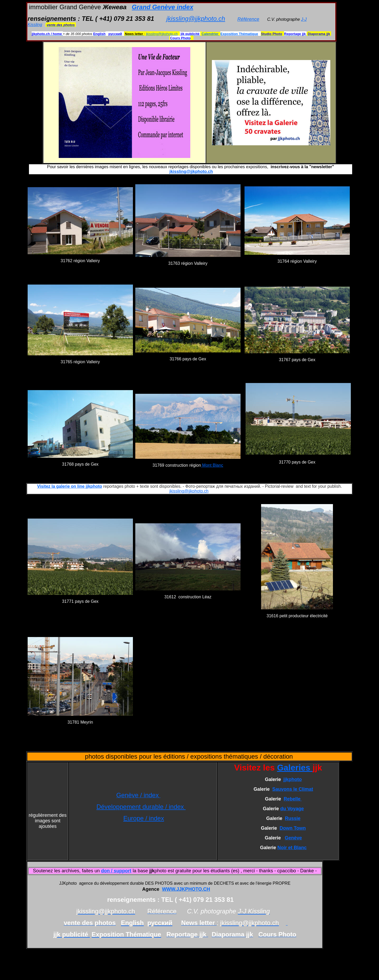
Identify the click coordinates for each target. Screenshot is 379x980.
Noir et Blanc (292, 848)
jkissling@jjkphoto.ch (196, 19)
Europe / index (144, 818)
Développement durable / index (141, 807)
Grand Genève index (163, 7)
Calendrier (211, 34)
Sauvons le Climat (293, 789)
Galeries (295, 768)
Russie (293, 818)
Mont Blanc (212, 465)
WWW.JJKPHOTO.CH (186, 889)
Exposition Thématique (239, 34)
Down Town (293, 828)
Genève (293, 838)
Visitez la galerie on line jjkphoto (70, 486)
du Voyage (292, 809)
